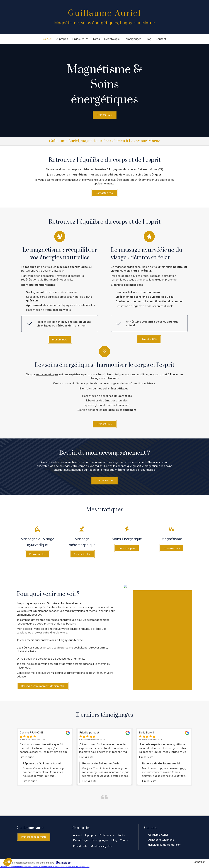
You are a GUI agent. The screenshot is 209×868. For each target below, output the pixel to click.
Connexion (199, 862)
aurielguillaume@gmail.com (165, 845)
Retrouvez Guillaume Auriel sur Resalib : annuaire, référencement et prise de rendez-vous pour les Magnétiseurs (45, 867)
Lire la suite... (28, 757)
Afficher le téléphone (161, 840)
